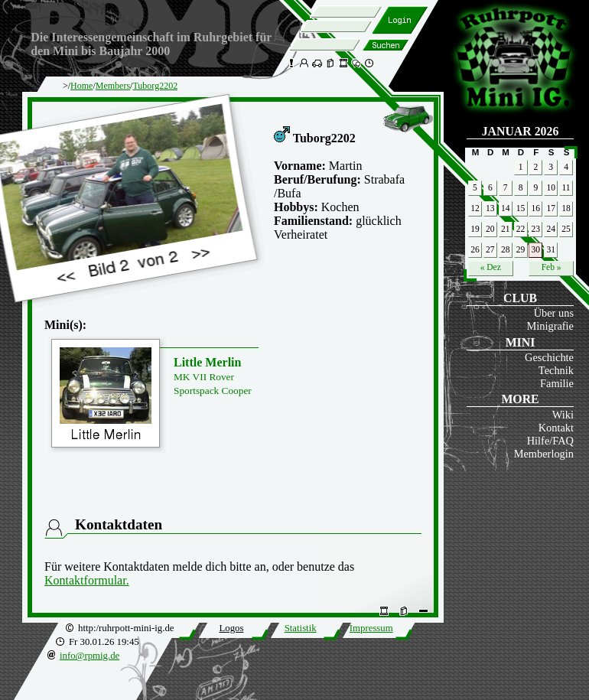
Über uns (554, 313)
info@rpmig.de (89, 656)
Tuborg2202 (155, 86)
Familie (557, 383)
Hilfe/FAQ (550, 441)
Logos (231, 628)
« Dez (491, 267)
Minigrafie (550, 326)
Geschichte (549, 357)
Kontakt (556, 428)
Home (81, 86)
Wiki (563, 415)
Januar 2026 (521, 131)
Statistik (301, 628)
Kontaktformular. (87, 580)
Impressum (371, 628)
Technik (556, 370)
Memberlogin (544, 454)
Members (113, 86)
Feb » (552, 267)
